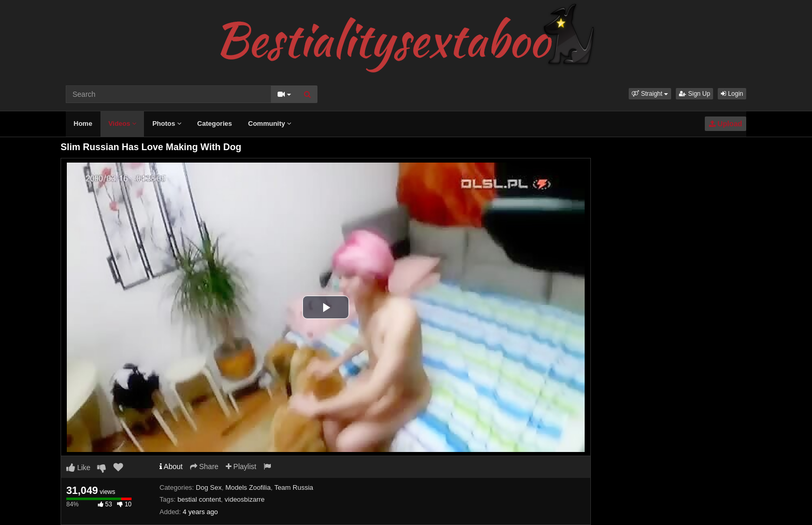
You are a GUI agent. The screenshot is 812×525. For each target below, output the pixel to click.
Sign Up (694, 94)
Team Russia (294, 487)
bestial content (199, 499)
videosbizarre (245, 499)
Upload (726, 124)
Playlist (241, 466)
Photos (167, 123)
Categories (215, 123)
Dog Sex (209, 487)
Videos (122, 123)
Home (83, 123)
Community (270, 123)
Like (78, 468)
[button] (650, 94)
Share (204, 466)
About (171, 466)
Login (732, 94)
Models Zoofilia (248, 487)
